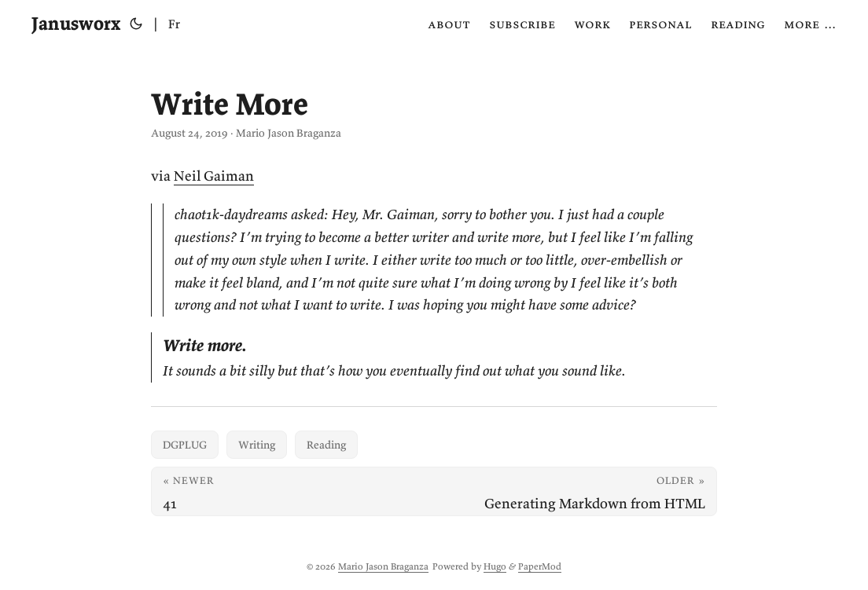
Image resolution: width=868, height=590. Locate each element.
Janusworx (76, 23)
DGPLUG (185, 445)
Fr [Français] (174, 24)
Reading (326, 445)
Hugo (495, 566)
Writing (257, 445)
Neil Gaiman (214, 176)
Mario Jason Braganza (383, 566)
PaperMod (540, 566)
